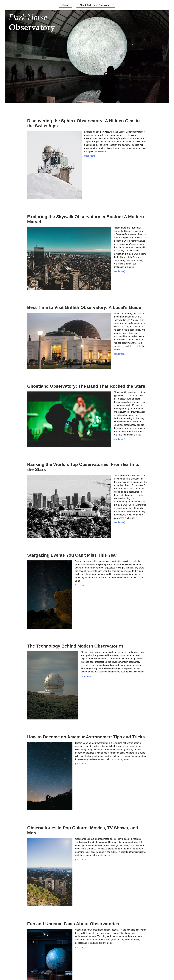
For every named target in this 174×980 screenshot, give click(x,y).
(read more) (90, 156)
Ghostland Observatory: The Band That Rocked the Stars (86, 386)
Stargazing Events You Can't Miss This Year (72, 555)
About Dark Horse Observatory (96, 5)
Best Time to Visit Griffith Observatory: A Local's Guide (84, 307)
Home (65, 5)
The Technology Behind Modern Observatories (75, 646)
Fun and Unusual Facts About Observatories (73, 924)
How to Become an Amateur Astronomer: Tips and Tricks (86, 737)
